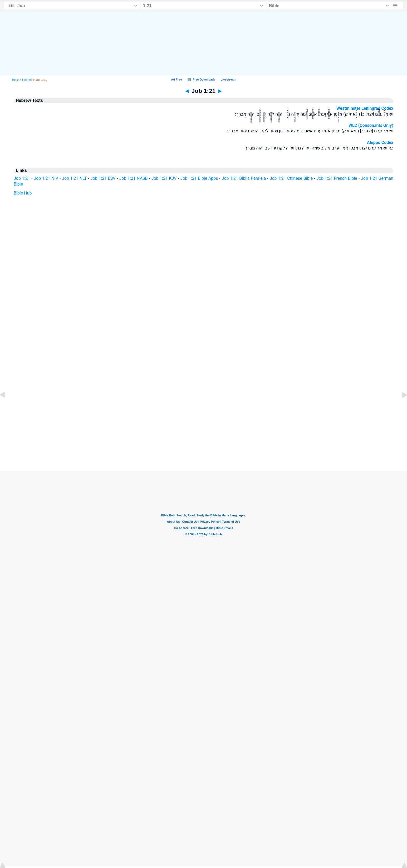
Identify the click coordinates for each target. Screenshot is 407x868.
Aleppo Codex (380, 143)
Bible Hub (23, 193)
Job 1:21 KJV (164, 178)
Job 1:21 (22, 178)
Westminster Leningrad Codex (365, 108)
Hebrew (27, 80)
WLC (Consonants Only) (371, 125)
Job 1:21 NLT (74, 178)
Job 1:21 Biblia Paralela (244, 178)
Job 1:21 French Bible (337, 178)
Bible (15, 80)
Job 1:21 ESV (103, 178)
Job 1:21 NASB (134, 178)
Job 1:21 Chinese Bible (291, 178)
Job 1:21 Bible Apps (199, 178)
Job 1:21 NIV (46, 178)
